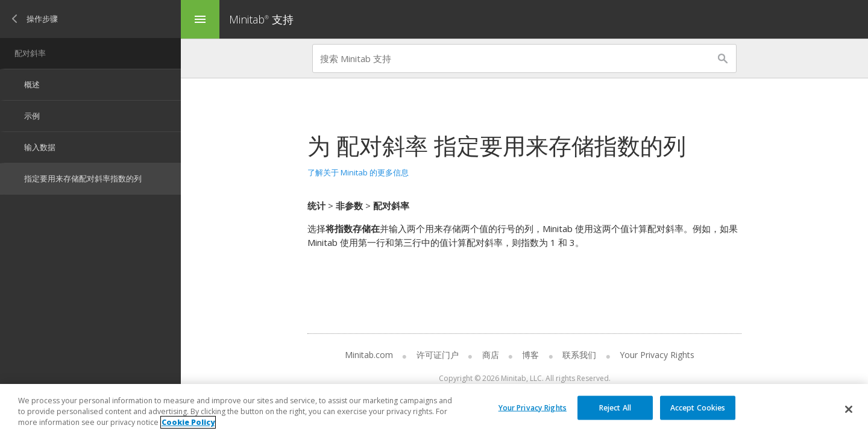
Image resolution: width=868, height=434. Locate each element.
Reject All (615, 407)
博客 (530, 355)
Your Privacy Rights (657, 355)
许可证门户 (438, 355)
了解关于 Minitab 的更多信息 (358, 172)
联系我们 (579, 355)
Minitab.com (369, 355)
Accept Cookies (698, 407)
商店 (491, 355)
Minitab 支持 (261, 19)
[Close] (849, 409)
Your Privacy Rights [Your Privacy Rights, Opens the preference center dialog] (533, 407)
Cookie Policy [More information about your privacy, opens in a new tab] (188, 422)
